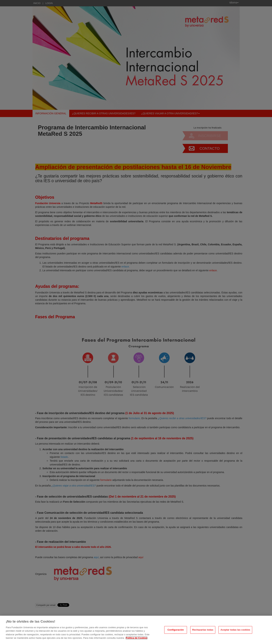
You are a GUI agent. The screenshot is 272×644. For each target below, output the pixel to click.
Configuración (176, 630)
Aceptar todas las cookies (235, 630)
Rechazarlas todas (203, 630)
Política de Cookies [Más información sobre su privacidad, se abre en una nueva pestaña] (137, 638)
